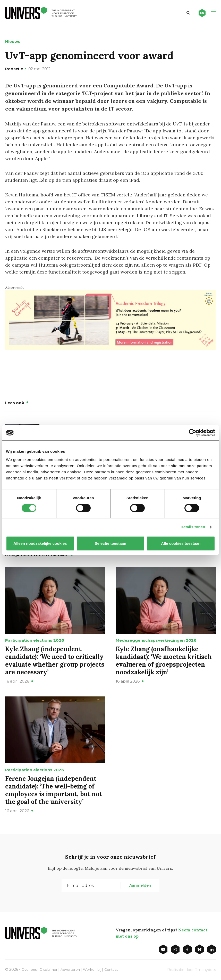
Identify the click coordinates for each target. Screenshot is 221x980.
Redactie (14, 69)
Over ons (29, 969)
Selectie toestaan (111, 543)
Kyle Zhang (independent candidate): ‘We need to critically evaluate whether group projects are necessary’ (55, 660)
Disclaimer (50, 969)
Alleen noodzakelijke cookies (40, 543)
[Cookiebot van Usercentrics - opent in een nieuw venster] (193, 433)
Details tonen (193, 527)
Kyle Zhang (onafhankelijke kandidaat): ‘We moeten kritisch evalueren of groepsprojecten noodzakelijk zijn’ (164, 660)
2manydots (206, 969)
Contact (115, 969)
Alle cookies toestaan (181, 543)
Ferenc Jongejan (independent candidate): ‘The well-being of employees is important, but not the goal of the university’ (54, 790)
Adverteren (73, 969)
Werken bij (96, 969)
